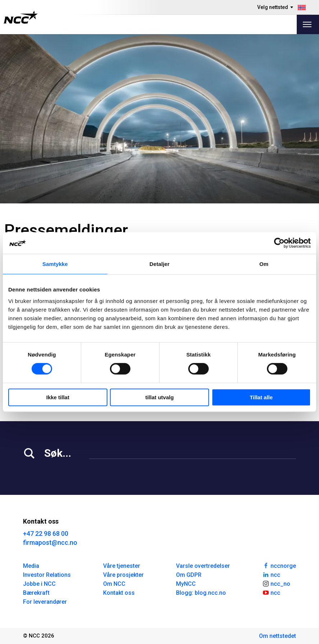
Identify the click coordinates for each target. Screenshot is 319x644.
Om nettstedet (278, 636)
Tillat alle (261, 397)
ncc (271, 574)
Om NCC (114, 584)
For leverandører (45, 602)
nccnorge (279, 565)
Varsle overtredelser (203, 566)
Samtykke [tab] (55, 264)
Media (31, 566)
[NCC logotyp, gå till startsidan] (21, 17)
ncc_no (276, 583)
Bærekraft (36, 593)
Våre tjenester (122, 566)
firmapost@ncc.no (50, 542)
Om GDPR (189, 575)
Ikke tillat (58, 397)
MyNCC (186, 584)
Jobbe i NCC (39, 584)
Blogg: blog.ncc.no (201, 593)
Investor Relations (47, 575)
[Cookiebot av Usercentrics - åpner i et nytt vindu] (279, 243)
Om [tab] (264, 264)
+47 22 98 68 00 (46, 533)
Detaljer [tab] (159, 264)
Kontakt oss (119, 593)
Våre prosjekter (123, 575)
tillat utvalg (159, 397)
